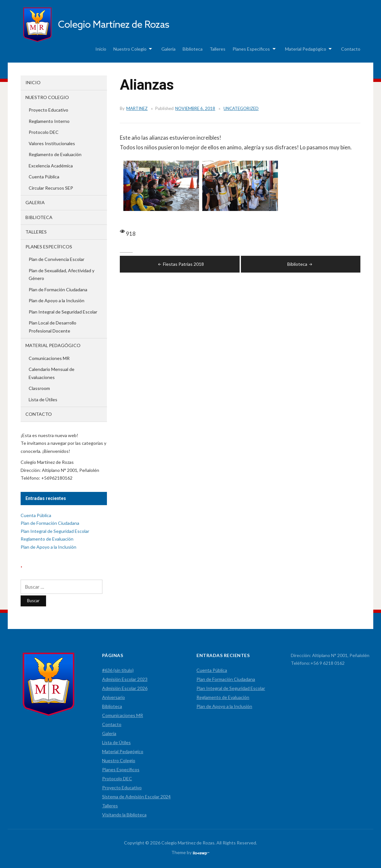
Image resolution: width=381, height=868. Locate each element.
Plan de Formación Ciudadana (58, 289)
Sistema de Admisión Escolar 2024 (136, 797)
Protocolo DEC (44, 132)
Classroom (39, 388)
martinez (137, 108)
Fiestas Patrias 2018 (180, 264)
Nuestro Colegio (130, 49)
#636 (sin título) (118, 670)
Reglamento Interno (49, 121)
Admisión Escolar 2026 (125, 688)
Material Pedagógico (306, 49)
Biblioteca (193, 49)
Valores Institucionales (52, 143)
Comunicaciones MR (49, 358)
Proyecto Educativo (48, 110)
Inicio (101, 49)
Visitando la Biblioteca (124, 815)
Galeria (168, 49)
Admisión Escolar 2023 (125, 679)
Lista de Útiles (43, 399)
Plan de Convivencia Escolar (57, 259)
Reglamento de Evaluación (55, 154)
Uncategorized (241, 108)
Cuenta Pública (44, 177)
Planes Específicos (251, 49)
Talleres (218, 49)
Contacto (351, 49)
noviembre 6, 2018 (195, 108)
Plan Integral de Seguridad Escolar (63, 312)
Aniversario (114, 697)
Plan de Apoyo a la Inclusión (57, 300)
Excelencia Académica (51, 166)
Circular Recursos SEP (51, 188)
